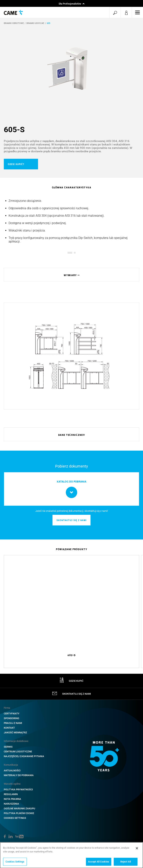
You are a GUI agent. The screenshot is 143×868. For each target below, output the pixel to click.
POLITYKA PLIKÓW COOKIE (19, 813)
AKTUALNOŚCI (12, 770)
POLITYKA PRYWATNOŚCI (18, 789)
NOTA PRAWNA (12, 799)
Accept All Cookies (99, 863)
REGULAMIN (11, 794)
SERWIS (8, 747)
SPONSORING (12, 718)
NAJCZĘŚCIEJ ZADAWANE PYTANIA (24, 756)
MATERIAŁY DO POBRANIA (19, 775)
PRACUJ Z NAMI (13, 723)
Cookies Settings (15, 818)
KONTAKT (9, 728)
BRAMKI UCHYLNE (35, 23)
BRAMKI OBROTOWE (14, 23)
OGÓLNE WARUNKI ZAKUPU (19, 808)
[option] (71, 68)
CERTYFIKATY (12, 714)
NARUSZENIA (11, 804)
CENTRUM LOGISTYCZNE (18, 752)
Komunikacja (11, 765)
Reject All (126, 863)
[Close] (137, 849)
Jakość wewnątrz (15, 733)
